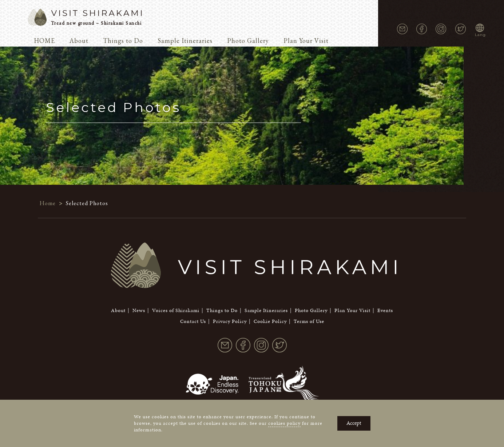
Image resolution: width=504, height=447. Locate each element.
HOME (44, 41)
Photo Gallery (248, 41)
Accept (354, 423)
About (79, 41)
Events (385, 271)
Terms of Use (309, 282)
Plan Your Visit (306, 41)
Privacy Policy (230, 282)
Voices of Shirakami (176, 271)
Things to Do (123, 41)
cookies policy (284, 423)
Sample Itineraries (185, 41)
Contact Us (193, 282)
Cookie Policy (270, 282)
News (139, 271)
